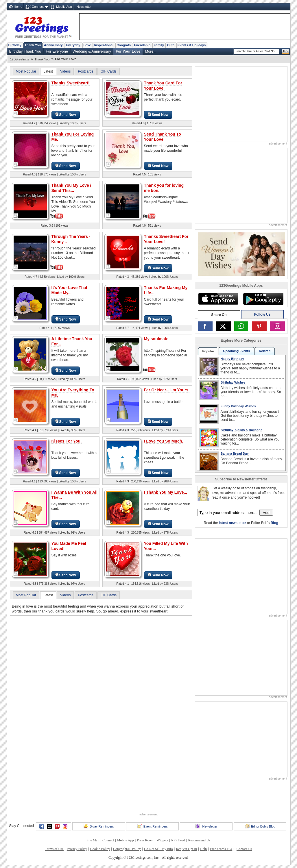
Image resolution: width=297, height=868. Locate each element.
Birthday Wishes (233, 382)
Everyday (73, 45)
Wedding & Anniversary (92, 51)
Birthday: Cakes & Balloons (241, 430)
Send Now (66, 115)
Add (266, 513)
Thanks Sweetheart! (71, 83)
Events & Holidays (192, 45)
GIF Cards (109, 71)
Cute (171, 45)
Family (159, 45)
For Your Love (128, 51)
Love (87, 45)
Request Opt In (186, 849)
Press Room (145, 840)
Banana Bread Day (235, 454)
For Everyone (57, 51)
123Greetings (20, 59)
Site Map (93, 840)
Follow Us (262, 314)
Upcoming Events (236, 351)
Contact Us (244, 849)
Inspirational (104, 45)
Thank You (33, 45)
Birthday (15, 45)
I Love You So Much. (164, 441)
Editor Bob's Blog (260, 826)
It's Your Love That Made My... (69, 290)
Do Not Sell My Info (158, 849)
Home (18, 7)
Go (285, 51)
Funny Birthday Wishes (238, 406)
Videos (65, 71)
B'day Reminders (99, 826)
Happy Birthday (232, 359)
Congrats (124, 45)
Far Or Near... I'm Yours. (167, 390)
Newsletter (84, 7)
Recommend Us (199, 840)
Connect (38, 7)
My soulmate (156, 339)
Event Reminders (153, 826)
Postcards (85, 71)
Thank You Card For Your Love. (163, 86)
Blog (275, 523)
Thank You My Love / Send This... (71, 188)
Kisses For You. (67, 441)
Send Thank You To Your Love (163, 137)
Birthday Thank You (25, 51)
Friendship (142, 45)
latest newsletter (233, 523)
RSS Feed (178, 840)
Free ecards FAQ (222, 849)
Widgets (163, 840)
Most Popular (26, 71)
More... (151, 51)
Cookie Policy (100, 849)
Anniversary (53, 45)
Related (265, 351)
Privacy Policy (77, 849)
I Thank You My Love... (166, 492)
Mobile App (64, 7)
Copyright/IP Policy (127, 849)
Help (203, 849)
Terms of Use (54, 849)
